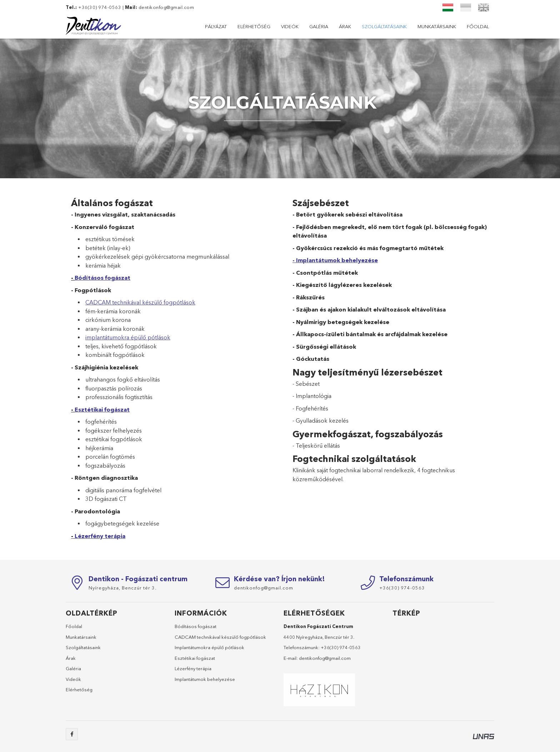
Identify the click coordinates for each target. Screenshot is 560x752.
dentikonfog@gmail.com (166, 7)
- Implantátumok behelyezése (335, 260)
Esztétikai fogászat (102, 409)
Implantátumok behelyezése (205, 679)
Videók (404, 26)
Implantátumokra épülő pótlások (209, 647)
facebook (72, 734)
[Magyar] (448, 8)
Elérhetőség (440, 26)
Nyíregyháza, (122, 588)
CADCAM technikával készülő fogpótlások (140, 302)
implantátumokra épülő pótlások (128, 337)
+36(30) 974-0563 (341, 647)
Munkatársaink (257, 26)
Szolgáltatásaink (310, 26)
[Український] (466, 8)
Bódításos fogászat (102, 278)
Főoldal (216, 26)
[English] (484, 8)
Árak (349, 26)
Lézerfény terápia (100, 536)
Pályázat (478, 26)
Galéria (375, 26)
